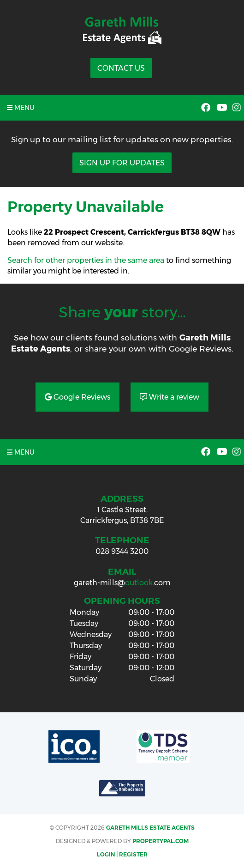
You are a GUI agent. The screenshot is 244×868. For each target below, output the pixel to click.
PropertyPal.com (161, 841)
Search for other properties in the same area (86, 260)
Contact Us (121, 68)
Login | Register (122, 854)
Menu (21, 108)
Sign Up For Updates (122, 163)
